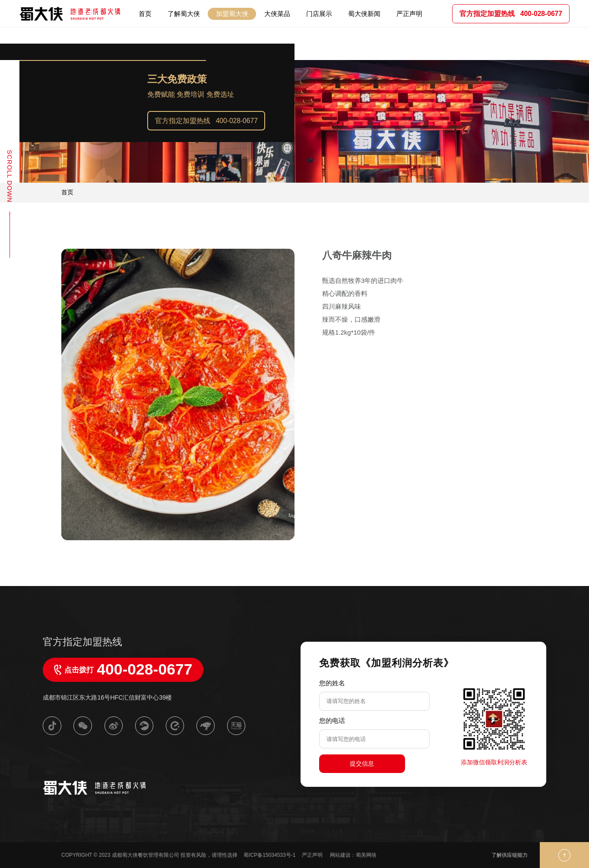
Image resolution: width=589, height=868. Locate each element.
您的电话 (332, 721)
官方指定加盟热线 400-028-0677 (206, 121)
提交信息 (362, 763)
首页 (67, 192)
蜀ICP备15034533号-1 (269, 855)
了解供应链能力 (510, 855)
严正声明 (313, 855)
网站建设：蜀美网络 (353, 855)
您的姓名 (332, 683)
